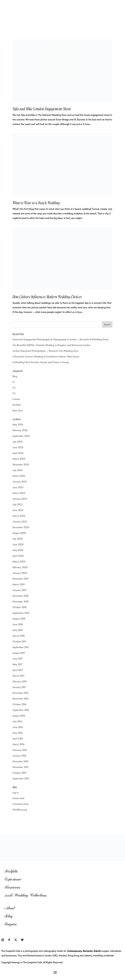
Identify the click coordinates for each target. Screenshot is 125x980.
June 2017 (18, 659)
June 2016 (18, 727)
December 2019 (21, 579)
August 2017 (19, 653)
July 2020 (18, 539)
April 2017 (18, 670)
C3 (14, 393)
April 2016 (18, 739)
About (9, 908)
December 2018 (21, 596)
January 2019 (19, 590)
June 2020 (18, 544)
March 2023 (19, 493)
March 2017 (18, 676)
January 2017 (19, 687)
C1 (14, 382)
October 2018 (20, 607)
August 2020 (19, 533)
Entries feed (18, 798)
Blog (15, 376)
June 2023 (18, 487)
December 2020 (21, 527)
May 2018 (18, 630)
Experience (13, 879)
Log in (16, 792)
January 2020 (20, 573)
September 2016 (21, 710)
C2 (14, 388)
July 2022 (18, 504)
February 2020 (20, 567)
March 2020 (19, 562)
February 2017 (20, 681)
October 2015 (20, 773)
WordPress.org (20, 810)
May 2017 (17, 664)
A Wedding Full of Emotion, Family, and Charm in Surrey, (41, 362)
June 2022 (18, 510)
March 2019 (19, 584)
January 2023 (20, 499)
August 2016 (19, 716)
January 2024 (20, 482)
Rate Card (18, 410)
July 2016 (17, 721)
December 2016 (21, 693)
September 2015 (21, 778)
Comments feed (21, 804)
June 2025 (18, 447)
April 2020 (18, 556)
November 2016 (21, 699)
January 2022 (20, 522)
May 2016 (18, 733)
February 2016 (20, 750)
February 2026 (20, 430)
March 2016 (19, 744)
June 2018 (18, 624)
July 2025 (18, 442)
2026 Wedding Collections (25, 895)
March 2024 (19, 476)
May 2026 (18, 425)
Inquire (11, 924)
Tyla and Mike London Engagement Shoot (42, 109)
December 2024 (21, 464)
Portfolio (17, 405)
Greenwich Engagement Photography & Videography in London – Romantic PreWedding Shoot (61, 339)
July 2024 (18, 470)
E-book (16, 399)
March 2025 (19, 459)
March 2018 (19, 636)
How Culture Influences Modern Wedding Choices (47, 297)
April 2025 (18, 453)
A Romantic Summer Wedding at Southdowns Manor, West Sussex (46, 356)
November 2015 (21, 767)
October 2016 (20, 704)
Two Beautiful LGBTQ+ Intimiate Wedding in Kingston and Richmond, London (51, 345)
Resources (12, 887)
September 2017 (21, 647)
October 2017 (19, 641)
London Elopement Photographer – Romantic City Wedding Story (45, 351)
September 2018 (21, 613)
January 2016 (19, 756)
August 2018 (19, 619)
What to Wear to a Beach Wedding (36, 203)
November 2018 (21, 601)
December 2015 (21, 761)
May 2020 (18, 550)
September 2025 (21, 436)
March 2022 (19, 516)
